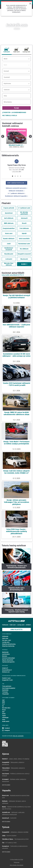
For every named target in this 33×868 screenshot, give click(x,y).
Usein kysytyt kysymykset (9, 688)
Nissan (4, 710)
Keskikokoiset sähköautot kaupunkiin (16, 196)
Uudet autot (13, 625)
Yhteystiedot (5, 694)
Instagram (7, 730)
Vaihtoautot (5, 625)
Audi (3, 700)
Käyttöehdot (5, 690)
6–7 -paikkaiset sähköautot (16, 193)
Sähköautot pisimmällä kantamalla (17, 188)
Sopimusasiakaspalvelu (8, 662)
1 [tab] (13, 176)
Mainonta (5, 656)
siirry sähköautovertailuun (16, 183)
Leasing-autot (21, 625)
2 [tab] (15, 176)
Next (30, 136)
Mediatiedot (5, 652)
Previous (3, 136)
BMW (4, 702)
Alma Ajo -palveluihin (18, 736)
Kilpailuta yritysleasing (8, 646)
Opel (3, 712)
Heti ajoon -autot (7, 640)
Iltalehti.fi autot (6, 678)
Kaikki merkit (6, 721)
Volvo (4, 719)
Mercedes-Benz (6, 708)
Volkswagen (5, 718)
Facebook (7, 728)
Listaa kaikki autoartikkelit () (12, 275)
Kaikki (24, 264)
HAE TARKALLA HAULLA (10, 115)
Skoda (4, 714)
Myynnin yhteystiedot (8, 660)
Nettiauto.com (6, 672)
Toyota (4, 716)
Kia (3, 706)
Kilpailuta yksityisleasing (9, 644)
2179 (20, 275)
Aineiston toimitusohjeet (8, 658)
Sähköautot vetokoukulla (16, 191)
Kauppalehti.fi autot (7, 680)
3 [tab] (18, 176)
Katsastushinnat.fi (7, 670)
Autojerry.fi (5, 668)
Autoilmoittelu (6, 654)
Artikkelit (28, 625)
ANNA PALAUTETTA (16, 630)
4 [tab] (21, 176)
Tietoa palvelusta (7, 686)
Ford (3, 704)
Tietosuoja (5, 692)
